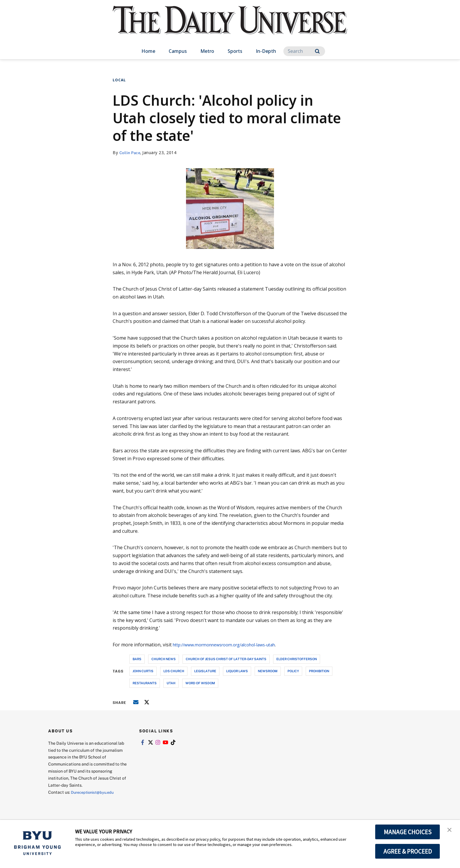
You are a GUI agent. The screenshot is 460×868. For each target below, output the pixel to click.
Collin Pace (131, 152)
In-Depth (266, 51)
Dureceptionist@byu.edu (95, 792)
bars (137, 659)
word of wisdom (200, 683)
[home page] (230, 26)
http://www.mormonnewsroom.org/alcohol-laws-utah (232, 645)
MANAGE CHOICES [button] (408, 832)
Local (119, 80)
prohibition (319, 671)
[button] (450, 830)
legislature (205, 671)
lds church (174, 671)
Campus (178, 51)
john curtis (143, 671)
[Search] (304, 51)
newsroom (268, 671)
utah (171, 683)
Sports (235, 51)
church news (164, 659)
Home (148, 51)
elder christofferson (297, 659)
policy (293, 671)
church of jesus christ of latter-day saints (226, 659)
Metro (207, 51)
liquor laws (237, 671)
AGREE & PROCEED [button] (408, 851)
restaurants (145, 683)
